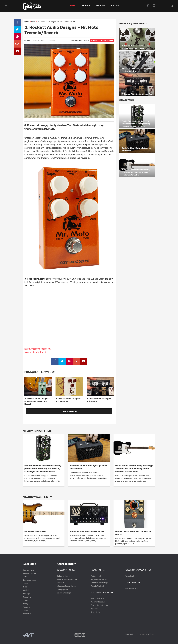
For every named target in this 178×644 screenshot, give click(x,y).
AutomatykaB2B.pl (98, 602)
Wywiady (26, 591)
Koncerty (26, 584)
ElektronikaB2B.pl (97, 599)
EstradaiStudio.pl (97, 587)
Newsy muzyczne (29, 581)
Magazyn (26, 607)
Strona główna (28, 570)
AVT (149, 635)
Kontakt (115, 6)
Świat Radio (95, 612)
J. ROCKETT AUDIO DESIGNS (102, 41)
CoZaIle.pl (60, 583)
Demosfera (27, 597)
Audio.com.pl (96, 576)
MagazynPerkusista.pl (99, 583)
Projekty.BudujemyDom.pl (67, 580)
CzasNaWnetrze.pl (64, 593)
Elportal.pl (95, 609)
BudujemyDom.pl (63, 576)
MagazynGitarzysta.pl (99, 580)
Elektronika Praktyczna (100, 606)
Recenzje (26, 594)
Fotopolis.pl (129, 576)
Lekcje (25, 601)
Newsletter (27, 614)
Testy (25, 577)
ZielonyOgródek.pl (64, 590)
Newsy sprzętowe (29, 574)
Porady (25, 604)
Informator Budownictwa (66, 587)
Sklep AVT (129, 635)
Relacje (25, 587)
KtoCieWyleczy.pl (131, 589)
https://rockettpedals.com (38, 349)
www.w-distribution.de (36, 353)
